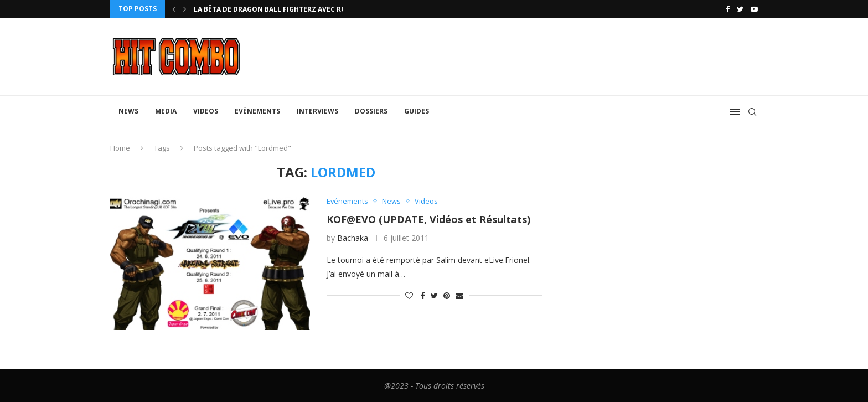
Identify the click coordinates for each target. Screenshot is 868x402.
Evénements (257, 111)
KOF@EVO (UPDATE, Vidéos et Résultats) (428, 219)
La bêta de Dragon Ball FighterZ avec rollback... (286, 9)
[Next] (185, 9)
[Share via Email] (459, 295)
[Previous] (174, 9)
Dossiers (371, 111)
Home (120, 148)
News (128, 111)
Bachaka (353, 238)
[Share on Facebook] (423, 295)
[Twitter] (740, 9)
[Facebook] (728, 9)
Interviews (317, 111)
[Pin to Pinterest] (447, 295)
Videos (206, 111)
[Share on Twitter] (434, 295)
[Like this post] (409, 295)
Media (166, 111)
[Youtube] (754, 9)
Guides (417, 111)
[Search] (752, 112)
